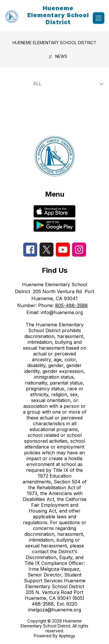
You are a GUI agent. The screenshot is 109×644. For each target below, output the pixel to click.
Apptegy (67, 636)
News (61, 56)
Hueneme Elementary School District (54, 43)
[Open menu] (99, 18)
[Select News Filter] (67, 84)
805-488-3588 (72, 305)
